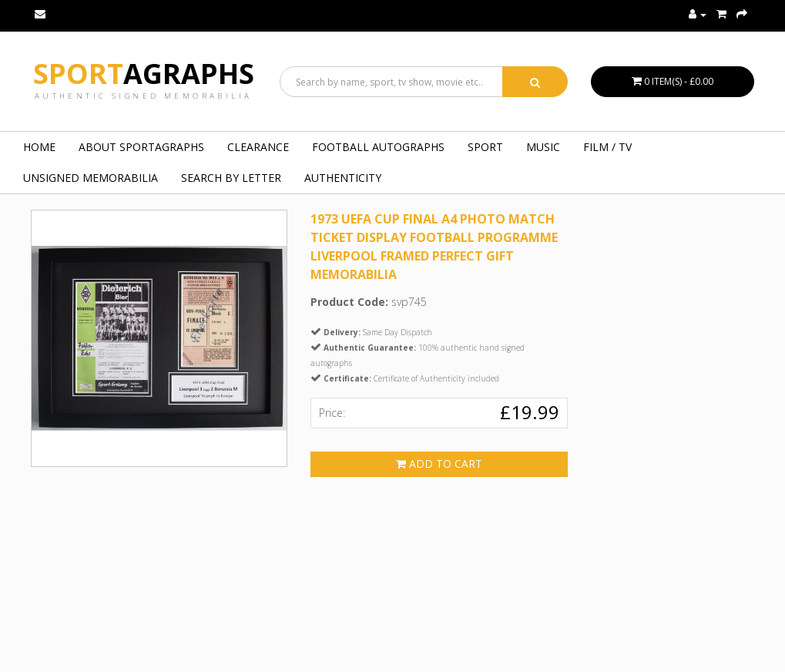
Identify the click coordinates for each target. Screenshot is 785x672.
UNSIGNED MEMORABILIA (91, 178)
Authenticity (343, 178)
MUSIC (543, 147)
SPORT (485, 147)
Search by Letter (231, 178)
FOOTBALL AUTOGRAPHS (378, 147)
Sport (144, 74)
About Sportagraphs (141, 147)
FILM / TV (607, 147)
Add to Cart (439, 464)
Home (39, 147)
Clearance (258, 147)
